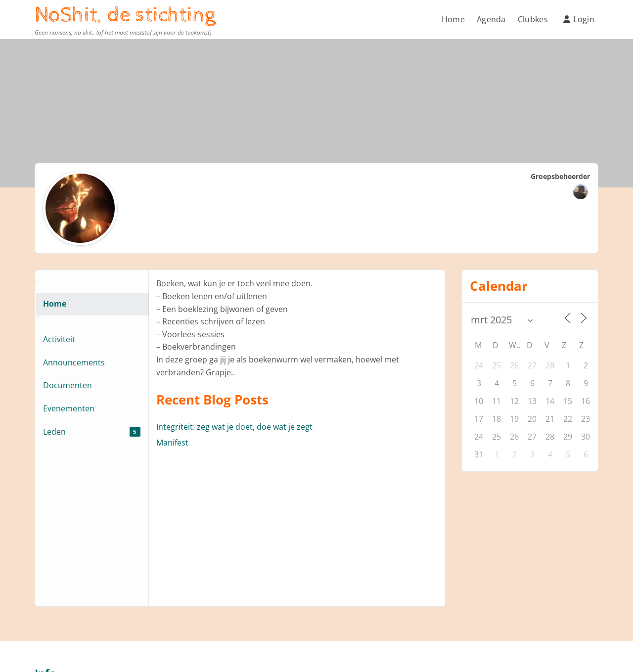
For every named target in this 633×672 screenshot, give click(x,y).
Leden (92, 432)
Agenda (491, 19)
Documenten (68, 385)
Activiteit (59, 339)
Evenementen (69, 408)
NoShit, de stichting (125, 15)
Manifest (172, 443)
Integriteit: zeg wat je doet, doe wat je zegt (234, 427)
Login (579, 19)
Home (453, 19)
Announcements (74, 362)
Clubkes (533, 19)
